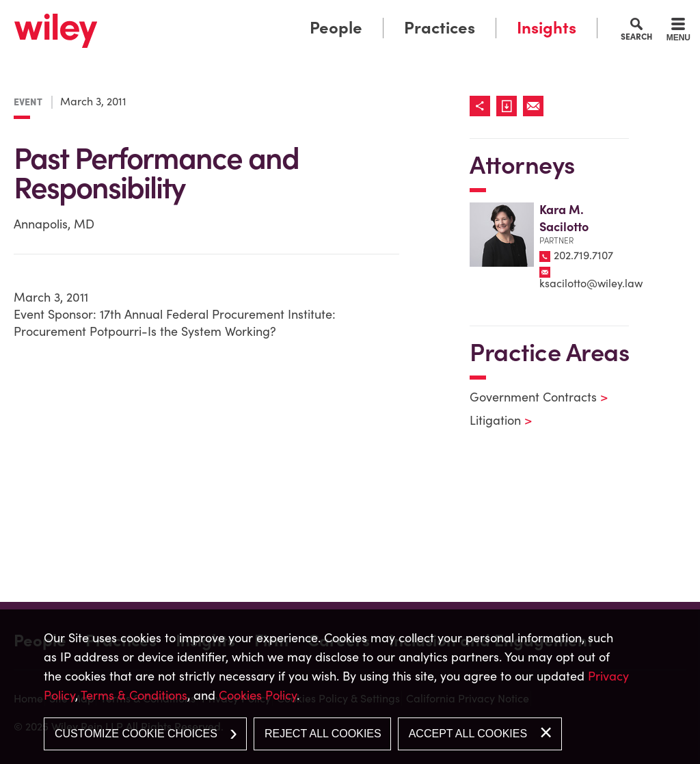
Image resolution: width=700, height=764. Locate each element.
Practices (440, 28)
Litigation (492, 420)
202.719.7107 (583, 255)
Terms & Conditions (134, 695)
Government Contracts (530, 397)
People (336, 28)
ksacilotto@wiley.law (591, 283)
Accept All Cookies (468, 734)
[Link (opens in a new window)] (510, 106)
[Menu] (678, 31)
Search (636, 36)
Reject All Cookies (323, 734)
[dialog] (350, 687)
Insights (547, 28)
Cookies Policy (258, 695)
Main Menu (308, 15)
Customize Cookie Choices (136, 734)
